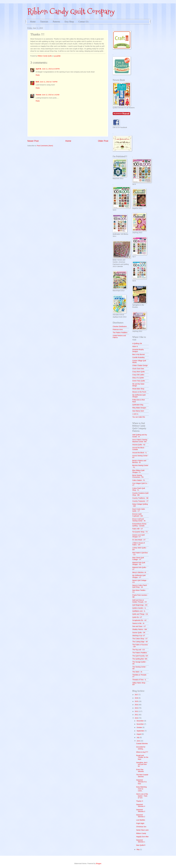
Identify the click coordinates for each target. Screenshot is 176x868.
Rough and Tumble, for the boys (142, 757)
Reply (38, 75)
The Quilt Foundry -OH (140, 656)
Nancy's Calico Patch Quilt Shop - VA (140, 586)
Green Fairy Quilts (139, 381)
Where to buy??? (142, 752)
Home (33, 22)
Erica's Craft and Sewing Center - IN (139, 520)
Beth (37, 82)
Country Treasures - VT (140, 501)
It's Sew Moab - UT (139, 540)
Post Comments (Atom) (45, 146)
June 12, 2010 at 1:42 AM (51, 95)
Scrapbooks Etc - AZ (139, 620)
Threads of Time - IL (139, 680)
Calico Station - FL (139, 480)
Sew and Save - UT (139, 626)
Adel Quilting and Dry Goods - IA (140, 436)
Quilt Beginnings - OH (140, 605)
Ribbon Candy (141, 833)
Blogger (99, 864)
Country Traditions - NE (140, 498)
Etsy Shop (69, 22)
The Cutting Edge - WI (140, 642)
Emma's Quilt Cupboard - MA (138, 515)
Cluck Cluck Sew (138, 369)
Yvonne (38, 95)
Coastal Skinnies (142, 744)
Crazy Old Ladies (138, 375)
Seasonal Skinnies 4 (141, 805)
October (140, 727)
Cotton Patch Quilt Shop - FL (139, 489)
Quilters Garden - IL (139, 608)
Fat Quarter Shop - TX (140, 532)
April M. (39, 69)
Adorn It (135, 347)
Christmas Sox (141, 827)
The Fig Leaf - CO (139, 650)
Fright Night (140, 823)
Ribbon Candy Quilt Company (71, 11)
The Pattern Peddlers (120, 333)
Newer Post (33, 141)
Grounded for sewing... (141, 748)
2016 (137, 698)
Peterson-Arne (118, 330)
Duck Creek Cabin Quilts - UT (139, 510)
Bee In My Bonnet (139, 354)
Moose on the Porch (139, 392)
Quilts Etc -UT (137, 617)
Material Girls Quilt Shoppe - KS (139, 564)
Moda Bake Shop (138, 389)
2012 (137, 711)
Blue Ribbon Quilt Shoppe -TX (138, 471)
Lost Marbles (141, 820)
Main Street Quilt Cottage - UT (138, 559)
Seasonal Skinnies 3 (141, 811)
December (140, 721)
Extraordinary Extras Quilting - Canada (139, 525)
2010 (137, 718)
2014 (137, 705)
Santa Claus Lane (142, 830)
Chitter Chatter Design (140, 366)
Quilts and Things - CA (140, 614)
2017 (137, 695)
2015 (137, 701)
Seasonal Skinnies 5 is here (141, 782)
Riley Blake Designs (139, 408)
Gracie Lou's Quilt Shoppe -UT (138, 536)
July (138, 738)
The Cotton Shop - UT (140, 639)
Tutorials (44, 22)
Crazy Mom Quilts (139, 372)
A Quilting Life (137, 343)
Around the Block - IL (140, 453)
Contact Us (83, 22)
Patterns (56, 22)
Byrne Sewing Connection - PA (138, 476)
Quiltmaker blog (138, 405)
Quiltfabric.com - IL (139, 611)
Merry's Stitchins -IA (139, 572)
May (138, 850)
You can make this (139, 417)
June (139, 741)
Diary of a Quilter (138, 378)
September (141, 731)
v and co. (135, 414)
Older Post (103, 141)
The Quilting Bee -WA (140, 659)
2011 (137, 715)
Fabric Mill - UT (138, 529)
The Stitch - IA (137, 672)
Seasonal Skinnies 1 (141, 841)
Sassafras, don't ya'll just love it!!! (142, 764)
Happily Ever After (142, 837)
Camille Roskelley (139, 358)
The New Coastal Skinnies (142, 776)
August (139, 734)
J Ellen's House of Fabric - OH (139, 544)
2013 (137, 708)
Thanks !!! (140, 801)
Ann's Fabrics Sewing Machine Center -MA (140, 441)
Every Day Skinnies (140, 771)
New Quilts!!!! (141, 845)
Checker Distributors (120, 326)
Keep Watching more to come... (141, 789)
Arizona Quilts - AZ (139, 445)
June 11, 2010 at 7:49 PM (49, 82)
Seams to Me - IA (138, 623)
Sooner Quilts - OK (139, 633)
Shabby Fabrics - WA (140, 629)
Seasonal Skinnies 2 (141, 816)
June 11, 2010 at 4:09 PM (51, 69)
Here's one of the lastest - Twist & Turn (142, 796)
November (140, 724)
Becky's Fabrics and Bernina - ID (139, 462)
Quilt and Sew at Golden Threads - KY (140, 601)
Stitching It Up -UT (139, 636)
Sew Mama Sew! (138, 411)
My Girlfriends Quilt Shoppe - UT (139, 576)
